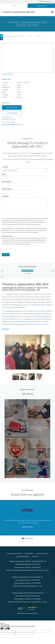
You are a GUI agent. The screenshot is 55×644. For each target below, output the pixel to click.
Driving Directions (8, 74)
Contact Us (30, 36)
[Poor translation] (7, 629)
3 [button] (27, 539)
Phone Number (7, 189)
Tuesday (19, 85)
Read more (6, 329)
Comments (5, 196)
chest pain (5, 307)
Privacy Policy (29, 553)
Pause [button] (2, 277)
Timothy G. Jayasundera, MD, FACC (14, 36)
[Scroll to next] (52, 271)
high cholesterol (47, 305)
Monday (19, 82)
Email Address (7, 182)
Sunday (19, 97)
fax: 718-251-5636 (8, 122)
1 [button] (23, 539)
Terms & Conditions (42, 553)
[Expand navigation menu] (52, 12)
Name (4, 174)
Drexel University (8, 322)
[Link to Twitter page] (1, 36)
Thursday (19, 90)
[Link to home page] (25, 12)
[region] (27, 518)
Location (5, 167)
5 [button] (30, 539)
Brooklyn (38, 36)
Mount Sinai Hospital (24, 322)
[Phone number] (12, 113)
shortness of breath (19, 307)
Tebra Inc (19, 553)
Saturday (19, 95)
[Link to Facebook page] (1, 39)
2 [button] (25, 539)
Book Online (12, 107)
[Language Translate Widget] (47, 1)
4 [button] (28, 539)
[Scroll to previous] (3, 271)
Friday (19, 92)
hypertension (36, 305)
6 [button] (32, 539)
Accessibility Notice (23, 556)
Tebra (36, 613)
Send (6, 255)
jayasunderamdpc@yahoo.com (12, 124)
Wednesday (19, 87)
